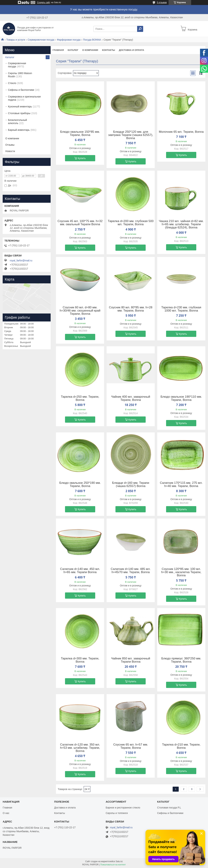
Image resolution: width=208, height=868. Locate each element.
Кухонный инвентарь (20, 107)
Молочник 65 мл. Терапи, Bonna (181, 132)
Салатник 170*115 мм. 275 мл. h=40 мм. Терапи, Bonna (181, 485)
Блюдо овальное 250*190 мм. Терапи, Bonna (80, 485)
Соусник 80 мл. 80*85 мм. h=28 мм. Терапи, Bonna (131, 309)
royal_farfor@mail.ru (21, 261)
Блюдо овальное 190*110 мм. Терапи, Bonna (181, 398)
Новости (10, 151)
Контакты (108, 50)
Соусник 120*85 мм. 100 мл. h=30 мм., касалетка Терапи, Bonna (181, 572)
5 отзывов (162, 2)
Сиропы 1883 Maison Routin (20, 75)
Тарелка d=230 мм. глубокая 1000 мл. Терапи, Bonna (181, 309)
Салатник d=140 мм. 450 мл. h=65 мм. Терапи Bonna (80, 571)
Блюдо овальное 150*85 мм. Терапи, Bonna (80, 133)
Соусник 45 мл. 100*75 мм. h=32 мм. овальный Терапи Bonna (80, 223)
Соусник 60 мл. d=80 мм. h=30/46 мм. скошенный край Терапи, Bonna (80, 311)
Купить (82, 158)
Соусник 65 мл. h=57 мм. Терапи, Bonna (131, 746)
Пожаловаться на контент (113, 865)
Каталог (73, 50)
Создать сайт (44, 2)
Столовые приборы (19, 113)
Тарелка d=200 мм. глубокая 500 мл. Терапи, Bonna (131, 223)
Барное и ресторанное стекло (123, 808)
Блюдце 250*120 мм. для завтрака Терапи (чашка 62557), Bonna (131, 135)
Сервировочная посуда (41, 40)
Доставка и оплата (131, 50)
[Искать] (140, 29)
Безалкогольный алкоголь (17, 122)
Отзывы (10, 145)
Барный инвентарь (19, 130)
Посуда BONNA (92, 40)
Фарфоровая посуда (69, 40)
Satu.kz (119, 861)
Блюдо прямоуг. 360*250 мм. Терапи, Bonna (181, 660)
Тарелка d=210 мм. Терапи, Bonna (181, 746)
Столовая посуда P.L (169, 808)
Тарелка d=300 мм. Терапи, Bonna (80, 660)
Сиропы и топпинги (117, 813)
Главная (58, 50)
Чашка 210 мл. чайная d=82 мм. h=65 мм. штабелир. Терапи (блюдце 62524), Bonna (181, 224)
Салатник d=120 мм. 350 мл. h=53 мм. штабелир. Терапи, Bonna (80, 748)
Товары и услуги (16, 40)
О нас (6, 813)
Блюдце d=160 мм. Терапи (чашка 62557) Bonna (131, 485)
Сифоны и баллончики (21, 90)
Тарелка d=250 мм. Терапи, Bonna (80, 398)
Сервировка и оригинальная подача (24, 98)
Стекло (12, 83)
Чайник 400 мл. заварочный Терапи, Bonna (131, 398)
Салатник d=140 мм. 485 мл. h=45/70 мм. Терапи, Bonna (131, 571)
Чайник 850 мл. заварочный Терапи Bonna (131, 660)
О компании (90, 50)
